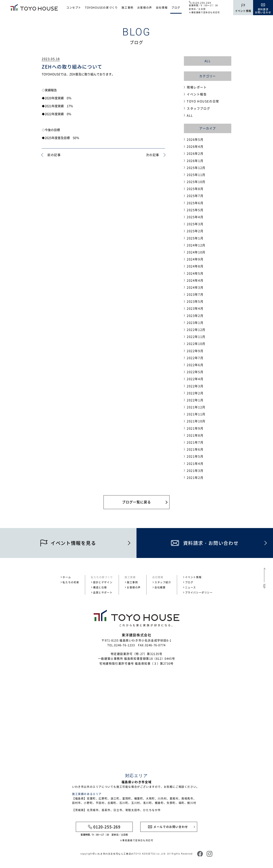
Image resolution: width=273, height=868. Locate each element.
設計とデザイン (103, 582)
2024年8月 (195, 266)
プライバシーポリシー (199, 592)
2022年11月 (196, 337)
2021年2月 (195, 477)
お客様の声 (145, 7)
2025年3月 (195, 224)
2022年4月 (195, 379)
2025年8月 (195, 189)
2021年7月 (195, 442)
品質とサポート (103, 592)
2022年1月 (195, 400)
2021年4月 (195, 463)
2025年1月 (195, 238)
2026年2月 (195, 153)
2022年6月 (195, 365)
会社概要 (160, 587)
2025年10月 (196, 182)
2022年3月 (195, 386)
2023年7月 (195, 294)
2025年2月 (195, 231)
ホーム (67, 577)
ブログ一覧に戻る (136, 502)
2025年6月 (195, 203)
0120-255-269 (202, 3)
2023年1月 (195, 323)
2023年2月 (195, 316)
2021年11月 (196, 414)
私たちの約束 (71, 582)
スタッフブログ (198, 108)
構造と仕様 (100, 587)
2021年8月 (195, 435)
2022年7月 (195, 358)
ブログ (176, 7)
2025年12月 (196, 168)
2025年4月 (195, 217)
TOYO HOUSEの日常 (203, 101)
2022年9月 (195, 351)
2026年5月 (195, 139)
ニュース (191, 587)
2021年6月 (195, 449)
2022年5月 (195, 372)
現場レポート (197, 87)
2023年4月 (195, 308)
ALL (208, 61)
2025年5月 (195, 210)
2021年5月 (195, 456)
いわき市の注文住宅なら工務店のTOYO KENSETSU (126, 854)
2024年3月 (195, 287)
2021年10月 (196, 421)
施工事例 (127, 7)
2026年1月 (195, 161)
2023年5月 (195, 301)
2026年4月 (195, 146)
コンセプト (74, 7)
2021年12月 (196, 407)
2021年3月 (195, 470)
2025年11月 (196, 175)
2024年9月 (195, 259)
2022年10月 (196, 344)
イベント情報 (193, 577)
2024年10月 (196, 252)
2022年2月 (195, 393)
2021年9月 (195, 428)
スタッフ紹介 (163, 582)
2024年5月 (195, 273)
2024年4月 (195, 280)
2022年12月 (196, 330)
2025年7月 (195, 196)
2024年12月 (196, 245)
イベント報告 (197, 94)
